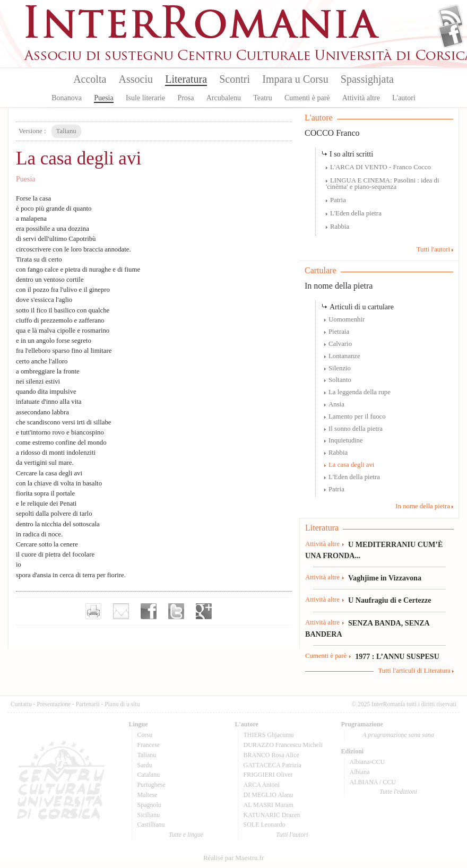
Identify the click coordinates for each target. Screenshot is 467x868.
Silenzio (340, 368)
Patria (338, 200)
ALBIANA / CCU (373, 782)
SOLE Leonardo (265, 824)
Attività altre (361, 98)
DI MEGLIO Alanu (269, 795)
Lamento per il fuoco (357, 416)
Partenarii (88, 704)
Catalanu (149, 775)
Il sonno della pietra (356, 429)
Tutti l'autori (433, 249)
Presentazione (54, 704)
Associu (136, 79)
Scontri (235, 79)
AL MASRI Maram (269, 805)
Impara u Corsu (295, 79)
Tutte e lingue (186, 835)
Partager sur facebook (149, 611)
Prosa (185, 98)
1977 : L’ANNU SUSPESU (397, 656)
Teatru (263, 98)
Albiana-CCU (367, 762)
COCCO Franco (332, 133)
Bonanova (67, 98)
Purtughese (152, 785)
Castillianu (151, 824)
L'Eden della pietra (356, 213)
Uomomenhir (347, 319)
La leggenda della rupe (360, 392)
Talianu (147, 755)
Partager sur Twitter (176, 611)
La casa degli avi (351, 465)
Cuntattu (21, 704)
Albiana (360, 772)
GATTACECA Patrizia (273, 765)
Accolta (90, 79)
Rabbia (340, 227)
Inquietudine (346, 440)
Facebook (451, 35)
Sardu (145, 765)
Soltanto (340, 380)
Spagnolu (149, 805)
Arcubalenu (224, 98)
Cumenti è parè (307, 98)
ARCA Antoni (262, 785)
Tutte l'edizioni (398, 792)
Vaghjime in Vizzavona (385, 578)
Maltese (148, 795)
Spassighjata (367, 79)
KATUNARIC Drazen (272, 815)
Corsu (145, 735)
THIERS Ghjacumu (269, 735)
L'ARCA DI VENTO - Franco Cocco (380, 167)
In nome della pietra (339, 286)
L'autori (404, 98)
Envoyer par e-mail (121, 611)
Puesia (104, 98)
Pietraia (339, 332)
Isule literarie (145, 98)
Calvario (340, 344)
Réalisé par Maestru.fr (233, 858)
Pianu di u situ (122, 704)
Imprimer (93, 611)
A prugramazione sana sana (398, 735)
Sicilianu (149, 815)
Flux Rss (451, 18)
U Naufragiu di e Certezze (390, 600)
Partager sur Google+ (204, 611)
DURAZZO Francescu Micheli (283, 745)
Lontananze (344, 356)
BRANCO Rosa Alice (271, 755)
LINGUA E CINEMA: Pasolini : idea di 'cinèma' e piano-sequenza (382, 184)
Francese (149, 745)
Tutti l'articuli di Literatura (414, 671)
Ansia (336, 404)
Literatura (186, 79)
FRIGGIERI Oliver (268, 775)
